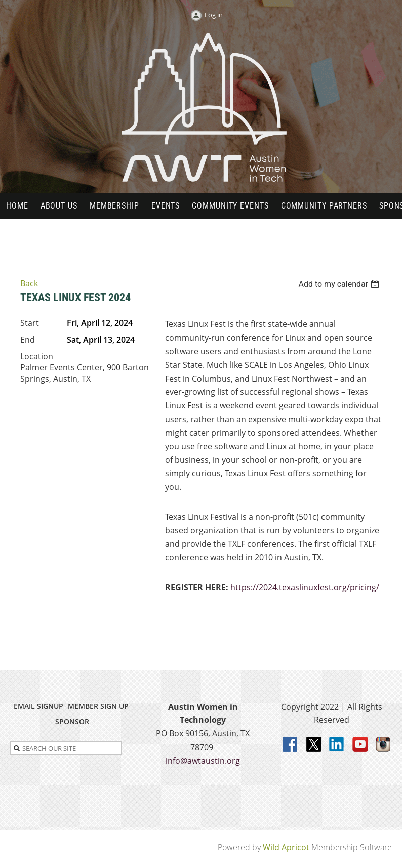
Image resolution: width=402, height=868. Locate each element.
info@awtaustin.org (203, 761)
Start (30, 323)
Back (29, 283)
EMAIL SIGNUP (38, 706)
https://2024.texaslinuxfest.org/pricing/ (305, 587)
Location (37, 356)
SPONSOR (72, 721)
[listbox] (340, 284)
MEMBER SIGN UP (98, 706)
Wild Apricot (286, 847)
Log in (214, 15)
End (28, 340)
